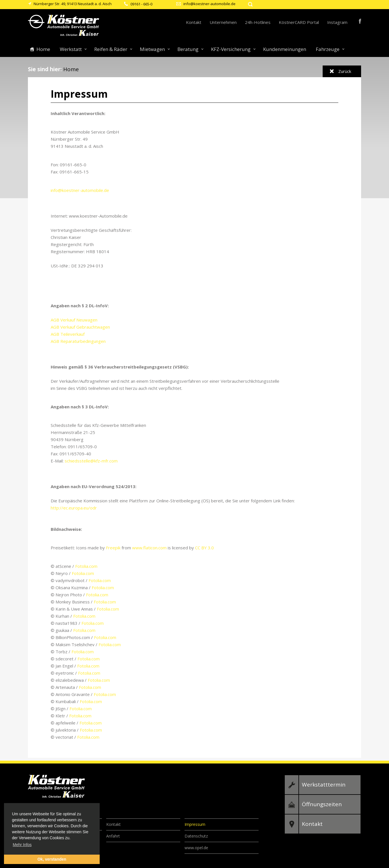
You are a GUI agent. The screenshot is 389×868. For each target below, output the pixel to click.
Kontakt (194, 22)
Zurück (345, 71)
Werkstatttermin (324, 785)
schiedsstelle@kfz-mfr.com (91, 461)
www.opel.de (196, 848)
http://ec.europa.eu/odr (74, 508)
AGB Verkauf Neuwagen (74, 320)
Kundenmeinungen (285, 49)
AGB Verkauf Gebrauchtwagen (80, 327)
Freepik (113, 548)
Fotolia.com (86, 566)
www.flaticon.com (149, 548)
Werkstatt (71, 49)
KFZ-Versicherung (231, 49)
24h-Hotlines (258, 22)
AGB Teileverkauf (68, 334)
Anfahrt (113, 836)
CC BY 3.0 (204, 548)
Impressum (195, 824)
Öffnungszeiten (322, 804)
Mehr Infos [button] (22, 845)
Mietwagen (152, 49)
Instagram (337, 22)
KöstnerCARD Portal (299, 22)
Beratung (188, 49)
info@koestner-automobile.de (209, 4)
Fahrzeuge (328, 49)
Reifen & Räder (111, 49)
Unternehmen (223, 22)
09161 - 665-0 (141, 4)
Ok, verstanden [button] (52, 859)
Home (43, 49)
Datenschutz (196, 836)
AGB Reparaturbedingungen (78, 341)
